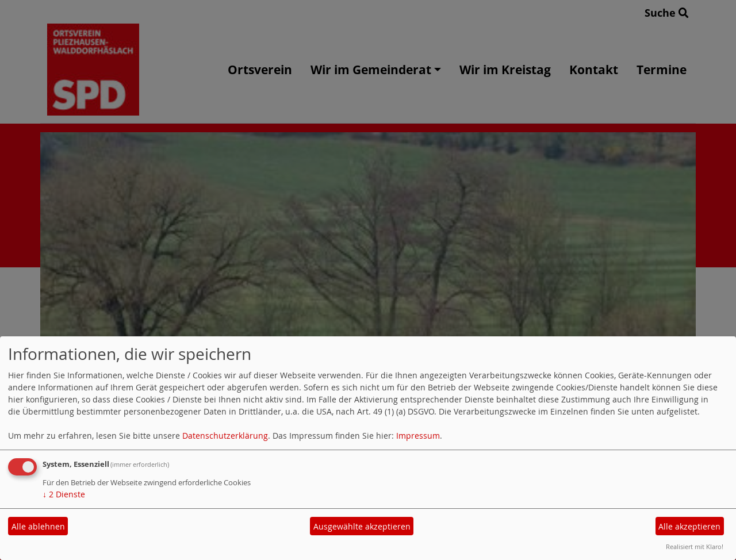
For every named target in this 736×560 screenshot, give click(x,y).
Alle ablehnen (38, 526)
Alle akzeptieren (689, 526)
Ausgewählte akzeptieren (362, 526)
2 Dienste (64, 494)
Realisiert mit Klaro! (695, 546)
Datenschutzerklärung (225, 436)
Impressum (418, 436)
